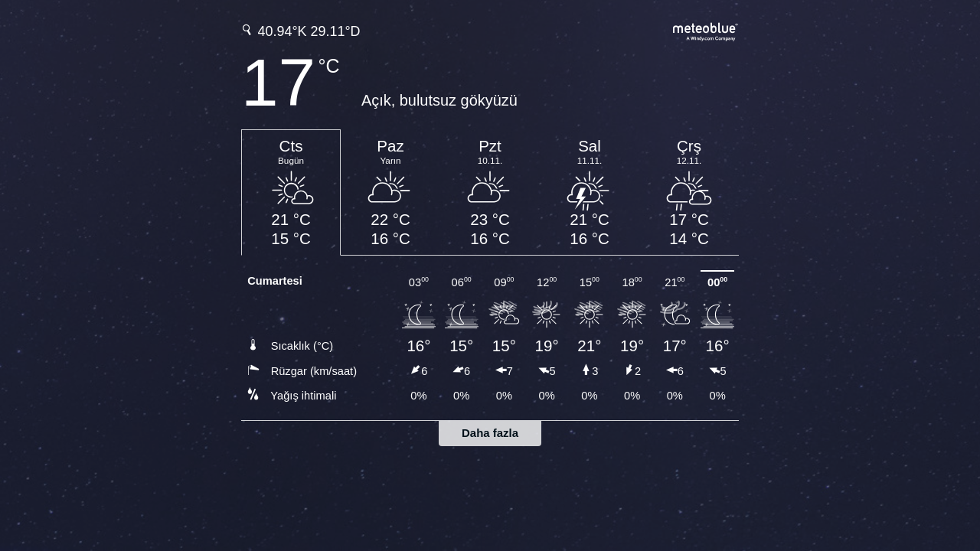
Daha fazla (490, 433)
